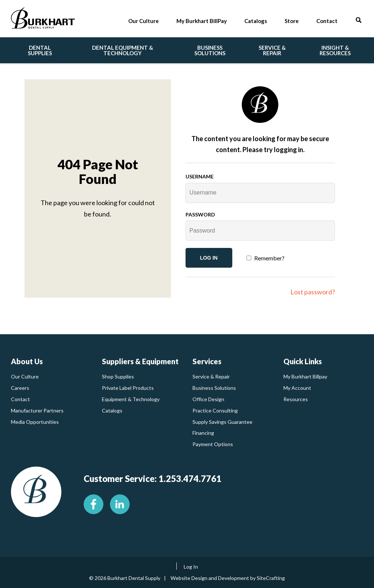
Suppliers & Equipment (140, 361)
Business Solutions (214, 388)
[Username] (260, 193)
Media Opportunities (35, 422)
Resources (296, 399)
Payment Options (213, 444)
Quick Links (303, 361)
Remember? (269, 258)
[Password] (260, 231)
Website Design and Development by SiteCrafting (228, 578)
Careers (20, 388)
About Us (27, 361)
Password (200, 214)
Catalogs (112, 410)
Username (200, 176)
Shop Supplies (118, 376)
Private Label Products (128, 388)
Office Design (208, 399)
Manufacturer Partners (37, 410)
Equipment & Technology (131, 399)
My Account (297, 388)
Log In (191, 567)
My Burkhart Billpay (305, 376)
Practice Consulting (215, 410)
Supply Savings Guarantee (222, 422)
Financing (203, 433)
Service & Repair (211, 376)
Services (207, 361)
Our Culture (25, 376)
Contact (20, 399)
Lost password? (313, 292)
